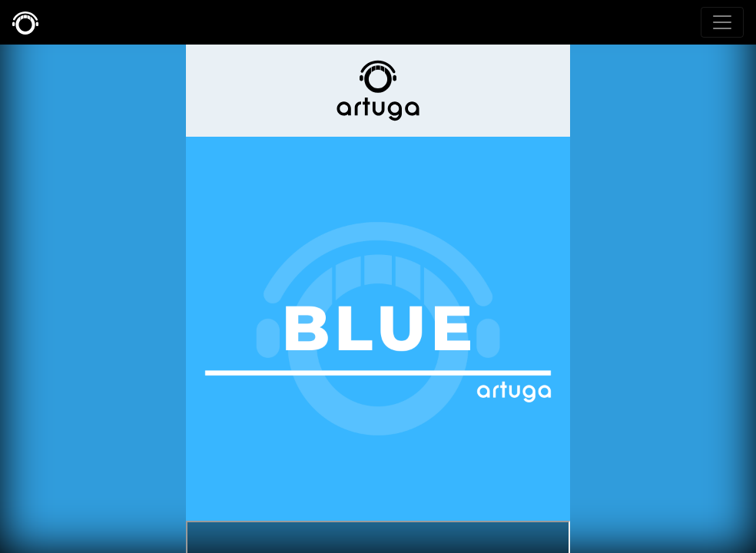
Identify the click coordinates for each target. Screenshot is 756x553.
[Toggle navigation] (722, 22)
